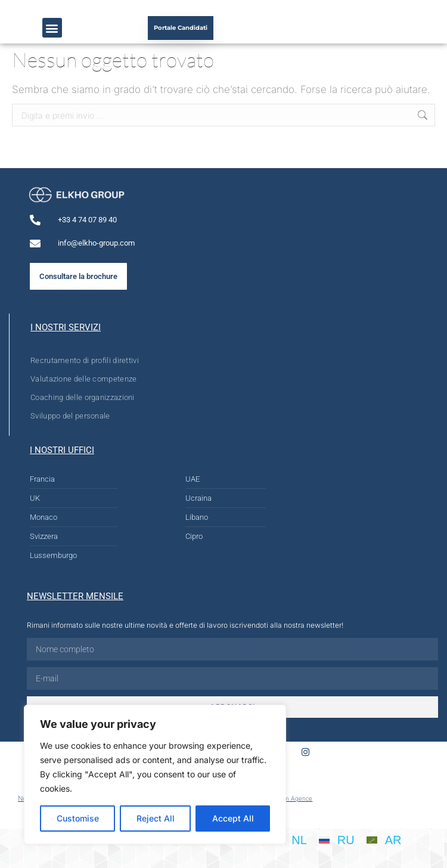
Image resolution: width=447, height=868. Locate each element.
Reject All (156, 818)
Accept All (233, 818)
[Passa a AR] (384, 839)
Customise (78, 818)
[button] (52, 28)
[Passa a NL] (290, 839)
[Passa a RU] (337, 839)
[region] (155, 774)
